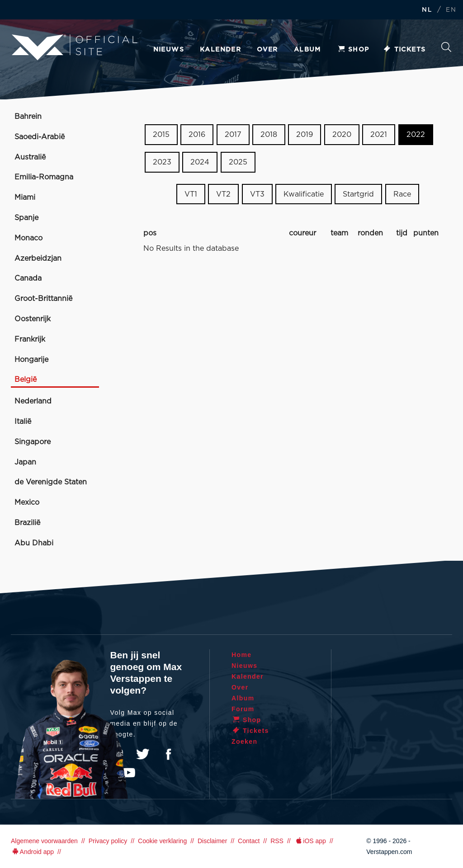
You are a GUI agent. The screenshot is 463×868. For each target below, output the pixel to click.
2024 (200, 162)
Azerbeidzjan (38, 258)
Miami (25, 197)
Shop (353, 50)
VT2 (223, 194)
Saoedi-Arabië (40, 137)
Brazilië (27, 523)
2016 (197, 135)
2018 (269, 135)
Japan (25, 462)
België (26, 380)
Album (307, 50)
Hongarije (31, 360)
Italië (23, 422)
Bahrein (28, 117)
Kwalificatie (304, 194)
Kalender (220, 50)
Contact (249, 841)
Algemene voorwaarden (44, 841)
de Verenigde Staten (51, 482)
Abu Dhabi (34, 543)
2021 (379, 135)
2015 (161, 135)
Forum (243, 709)
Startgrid (358, 194)
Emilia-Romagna (44, 177)
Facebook (168, 754)
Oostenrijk (33, 319)
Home (242, 655)
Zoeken (446, 47)
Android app (32, 852)
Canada (28, 278)
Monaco (28, 238)
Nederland (33, 401)
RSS (277, 841)
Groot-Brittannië (43, 299)
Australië (30, 157)
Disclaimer (212, 841)
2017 (233, 135)
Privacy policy (108, 841)
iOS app (310, 841)
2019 (305, 135)
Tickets (404, 50)
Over (267, 50)
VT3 (257, 194)
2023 (162, 162)
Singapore (33, 442)
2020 (342, 135)
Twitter (143, 754)
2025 (238, 162)
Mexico (27, 502)
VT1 (191, 194)
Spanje (26, 218)
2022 (416, 135)
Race (402, 194)
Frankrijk (30, 339)
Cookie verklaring (162, 841)
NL (427, 10)
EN (451, 10)
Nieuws (169, 50)
